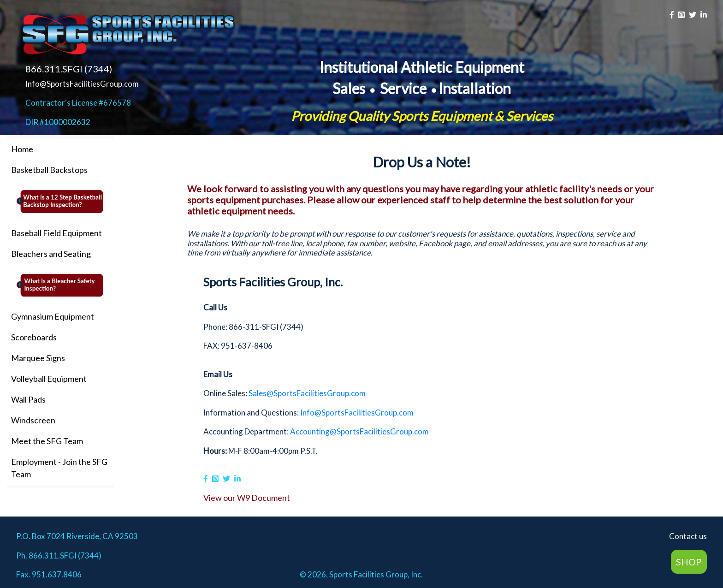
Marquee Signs (38, 358)
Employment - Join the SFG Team (59, 468)
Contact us (688, 536)
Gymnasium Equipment (53, 316)
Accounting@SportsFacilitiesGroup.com (359, 431)
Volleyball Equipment (49, 379)
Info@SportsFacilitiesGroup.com (82, 84)
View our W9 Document (247, 498)
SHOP (689, 562)
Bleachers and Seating (51, 254)
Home (22, 149)
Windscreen (33, 420)
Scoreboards (34, 337)
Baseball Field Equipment (56, 233)
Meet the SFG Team (47, 441)
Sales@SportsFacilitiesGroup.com (307, 393)
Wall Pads (28, 399)
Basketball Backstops (49, 170)
